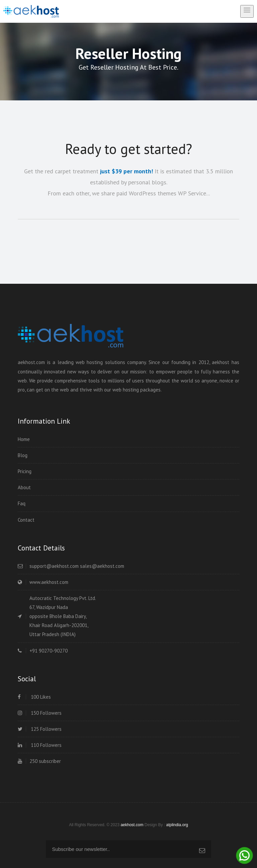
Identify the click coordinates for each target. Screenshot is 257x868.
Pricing (25, 471)
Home (24, 439)
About (24, 487)
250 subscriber (39, 761)
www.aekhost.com (43, 582)
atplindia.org (177, 825)
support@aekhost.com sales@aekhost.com (71, 566)
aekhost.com (132, 825)
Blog (23, 455)
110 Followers (40, 745)
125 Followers (40, 729)
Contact (26, 520)
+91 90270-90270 (43, 651)
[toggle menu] (247, 11)
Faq (22, 503)
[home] (31, 11)
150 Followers (40, 713)
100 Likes (34, 697)
